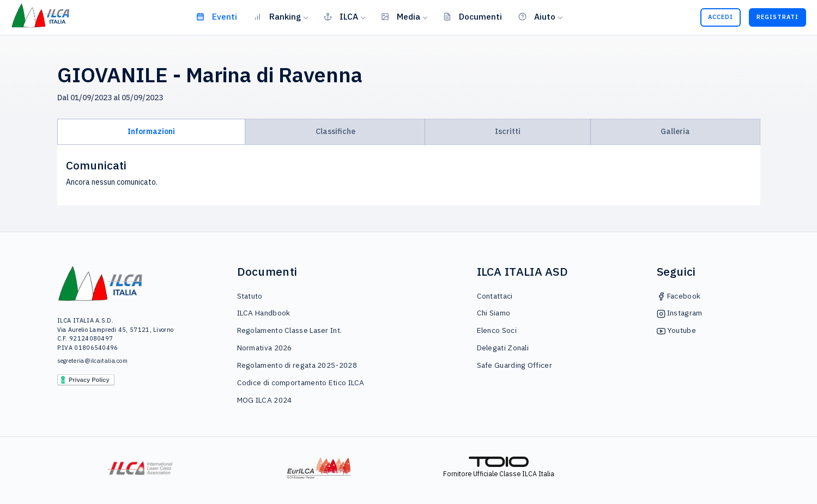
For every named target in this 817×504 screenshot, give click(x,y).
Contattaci (495, 296)
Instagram (680, 313)
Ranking (277, 16)
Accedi (721, 17)
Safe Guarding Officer (515, 365)
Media (401, 16)
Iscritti (508, 131)
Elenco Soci (497, 330)
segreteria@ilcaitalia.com (93, 361)
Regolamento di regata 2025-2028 (297, 365)
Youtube (676, 330)
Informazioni (151, 131)
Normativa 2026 (265, 348)
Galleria (675, 131)
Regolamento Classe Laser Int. (290, 330)
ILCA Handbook (264, 313)
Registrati (777, 17)
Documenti (473, 16)
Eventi (217, 16)
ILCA (341, 16)
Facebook (679, 296)
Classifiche (335, 131)
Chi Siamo (494, 313)
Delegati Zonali (503, 348)
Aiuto (537, 16)
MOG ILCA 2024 (265, 400)
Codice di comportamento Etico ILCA (301, 382)
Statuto (250, 296)
